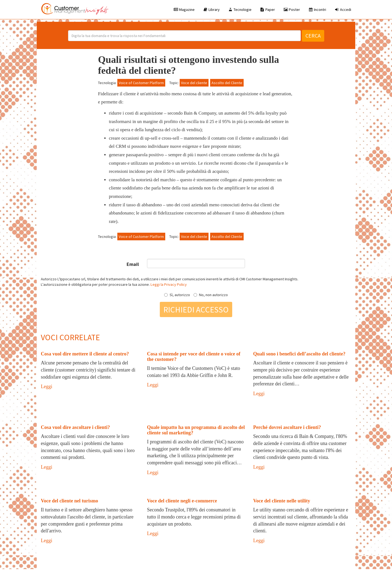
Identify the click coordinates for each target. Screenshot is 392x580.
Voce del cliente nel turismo (69, 501)
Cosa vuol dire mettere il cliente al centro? (85, 354)
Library (211, 10)
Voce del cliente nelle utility (282, 501)
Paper (267, 10)
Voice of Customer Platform (141, 83)
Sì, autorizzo (177, 295)
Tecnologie (240, 10)
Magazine (184, 10)
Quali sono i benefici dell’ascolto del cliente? (299, 354)
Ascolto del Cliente (227, 83)
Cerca (313, 36)
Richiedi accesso (196, 309)
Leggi (47, 386)
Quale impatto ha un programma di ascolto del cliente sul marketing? (196, 430)
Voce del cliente (194, 83)
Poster (292, 10)
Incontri (317, 10)
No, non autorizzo (211, 295)
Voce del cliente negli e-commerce (182, 501)
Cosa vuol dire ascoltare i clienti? (75, 427)
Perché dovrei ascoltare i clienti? (287, 427)
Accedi (343, 10)
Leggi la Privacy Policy (169, 284)
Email (133, 264)
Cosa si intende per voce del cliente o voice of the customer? (194, 357)
